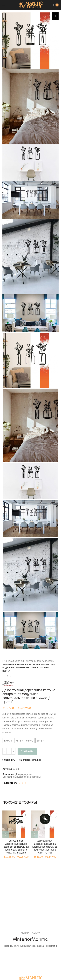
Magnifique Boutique (13, 661)
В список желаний (31, 760)
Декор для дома (45, 661)
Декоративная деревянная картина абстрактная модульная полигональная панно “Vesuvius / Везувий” (16, 847)
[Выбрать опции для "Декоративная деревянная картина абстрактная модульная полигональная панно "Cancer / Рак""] (35, 835)
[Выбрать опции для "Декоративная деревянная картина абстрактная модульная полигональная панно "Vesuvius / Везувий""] (6, 835)
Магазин (31, 661)
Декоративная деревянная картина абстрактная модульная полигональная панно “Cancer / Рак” (45, 847)
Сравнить (10, 760)
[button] (8, 741)
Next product (11, 676)
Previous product (4, 676)
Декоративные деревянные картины (22, 777)
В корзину (27, 751)
